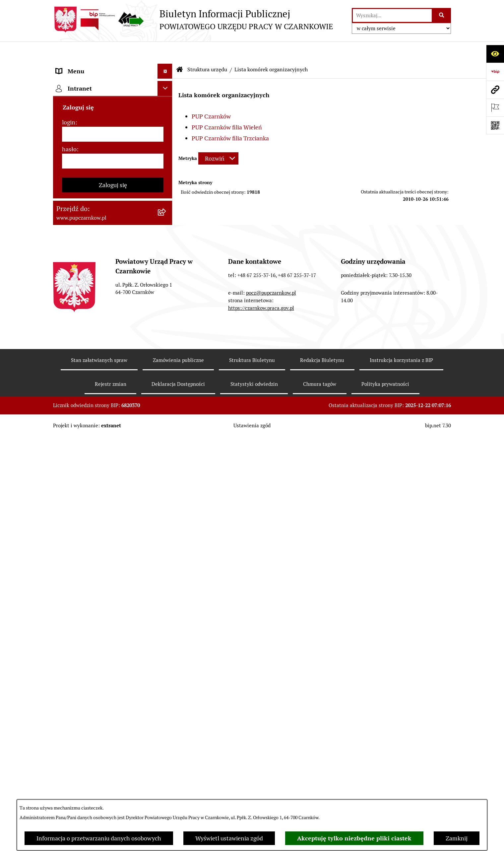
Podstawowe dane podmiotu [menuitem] (93, 66)
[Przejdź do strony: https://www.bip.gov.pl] (495, 72)
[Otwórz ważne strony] (495, 107)
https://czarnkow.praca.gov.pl (261, 790)
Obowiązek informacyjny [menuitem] (89, 111)
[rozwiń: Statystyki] (166, 392)
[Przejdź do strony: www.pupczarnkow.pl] (495, 90)
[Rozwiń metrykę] (218, 139)
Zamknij (457, 838)
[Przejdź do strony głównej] (193, 20)
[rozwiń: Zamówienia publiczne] (166, 347)
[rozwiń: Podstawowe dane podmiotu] (166, 66)
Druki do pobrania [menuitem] (80, 436)
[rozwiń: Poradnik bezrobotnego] (166, 407)
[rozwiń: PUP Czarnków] (166, 245)
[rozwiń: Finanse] (166, 377)
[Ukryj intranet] (165, 570)
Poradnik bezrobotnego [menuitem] (87, 407)
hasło (69, 631)
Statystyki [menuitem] (69, 392)
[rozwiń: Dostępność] (166, 96)
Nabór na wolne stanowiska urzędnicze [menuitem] (92, 471)
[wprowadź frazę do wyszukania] (392, 15)
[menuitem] (113, 169)
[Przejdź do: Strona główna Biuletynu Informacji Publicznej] (180, 50)
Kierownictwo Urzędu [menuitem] (84, 302)
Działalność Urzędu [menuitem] (82, 126)
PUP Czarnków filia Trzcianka (230, 118)
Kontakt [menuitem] (67, 81)
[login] (113, 616)
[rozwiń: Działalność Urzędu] (166, 126)
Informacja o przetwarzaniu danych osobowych (99, 838)
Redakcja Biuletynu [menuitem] (81, 505)
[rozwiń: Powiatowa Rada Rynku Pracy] (166, 317)
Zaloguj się (113, 667)
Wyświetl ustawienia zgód (229, 838)
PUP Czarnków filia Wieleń (227, 107)
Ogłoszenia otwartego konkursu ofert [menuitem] (105, 362)
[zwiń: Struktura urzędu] (166, 141)
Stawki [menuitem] (65, 490)
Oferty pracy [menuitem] (72, 451)
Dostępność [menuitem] (72, 96)
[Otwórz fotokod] (495, 125)
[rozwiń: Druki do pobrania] (166, 437)
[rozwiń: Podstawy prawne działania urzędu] (166, 332)
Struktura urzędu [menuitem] (78, 141)
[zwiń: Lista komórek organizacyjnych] (166, 216)
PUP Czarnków (211, 96)
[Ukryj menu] (165, 51)
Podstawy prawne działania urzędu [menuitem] (102, 332)
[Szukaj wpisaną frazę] (442, 15)
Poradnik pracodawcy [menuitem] (84, 422)
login (69, 604)
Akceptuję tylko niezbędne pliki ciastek (354, 838)
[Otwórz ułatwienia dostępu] (495, 54)
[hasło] (113, 643)
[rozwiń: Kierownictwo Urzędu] (166, 302)
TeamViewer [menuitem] (72, 553)
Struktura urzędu (207, 50)
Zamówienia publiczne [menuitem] (86, 347)
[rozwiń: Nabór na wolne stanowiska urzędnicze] (166, 466)
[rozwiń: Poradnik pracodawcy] (166, 422)
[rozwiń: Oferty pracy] (166, 452)
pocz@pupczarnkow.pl (271, 775)
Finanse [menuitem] (66, 377)
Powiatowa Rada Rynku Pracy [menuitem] (94, 317)
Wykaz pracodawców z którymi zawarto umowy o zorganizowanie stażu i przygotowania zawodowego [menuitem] (102, 529)
